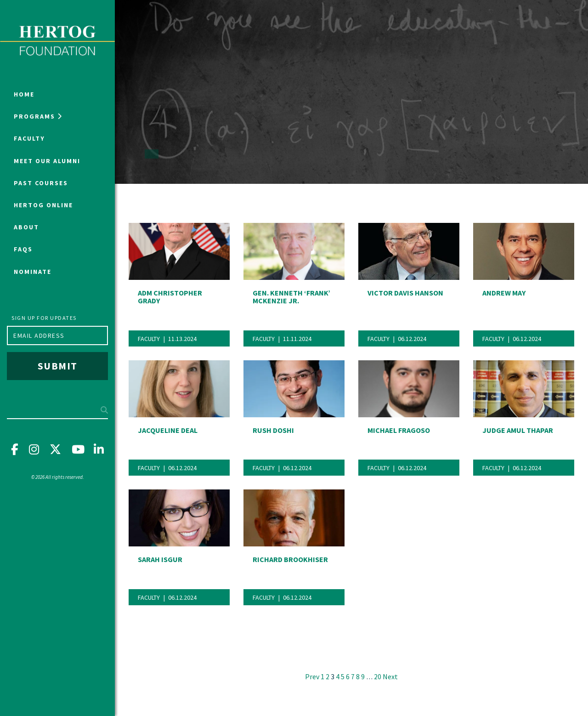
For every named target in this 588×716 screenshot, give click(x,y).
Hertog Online (43, 205)
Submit (58, 366)
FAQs (23, 249)
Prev (312, 676)
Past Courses (41, 183)
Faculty (29, 138)
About (26, 227)
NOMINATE (33, 272)
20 (378, 677)
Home (24, 94)
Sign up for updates (44, 318)
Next (390, 676)
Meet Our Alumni (47, 161)
